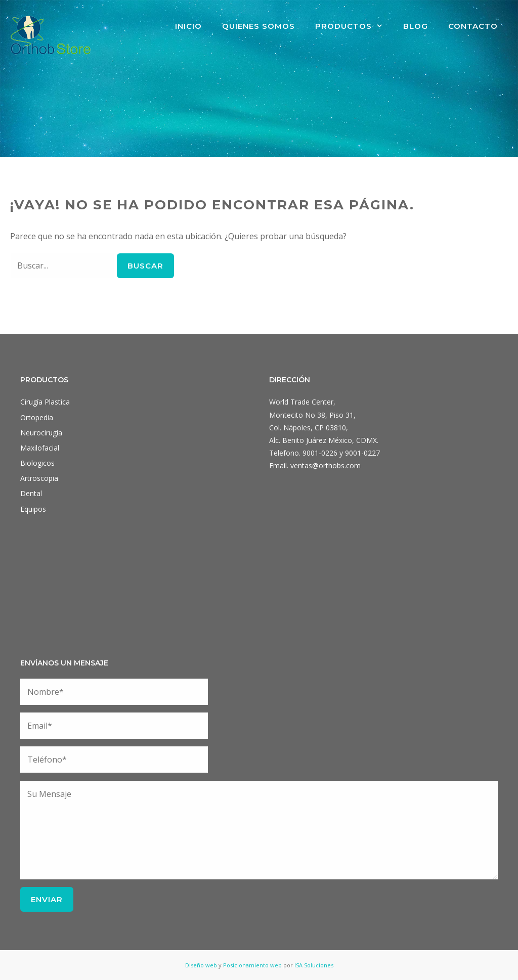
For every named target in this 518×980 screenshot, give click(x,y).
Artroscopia (39, 478)
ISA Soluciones (314, 965)
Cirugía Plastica (45, 402)
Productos (354, 26)
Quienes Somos (258, 26)
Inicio (188, 26)
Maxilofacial (40, 448)
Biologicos (37, 463)
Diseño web (201, 965)
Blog (416, 26)
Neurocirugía (41, 433)
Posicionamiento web (252, 965)
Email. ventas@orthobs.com (315, 465)
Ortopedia (37, 417)
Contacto (473, 26)
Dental (31, 493)
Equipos (33, 509)
